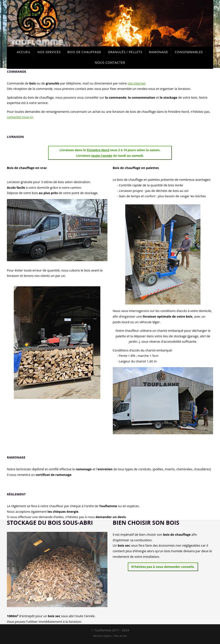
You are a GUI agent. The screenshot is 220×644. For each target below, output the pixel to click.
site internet (137, 83)
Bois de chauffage (84, 52)
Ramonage (159, 52)
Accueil (24, 52)
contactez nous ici (20, 117)
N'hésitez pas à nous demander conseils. (163, 567)
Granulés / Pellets (125, 52)
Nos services (49, 52)
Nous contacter (110, 62)
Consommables (189, 52)
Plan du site (121, 636)
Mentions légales (102, 636)
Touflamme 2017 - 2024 (112, 630)
